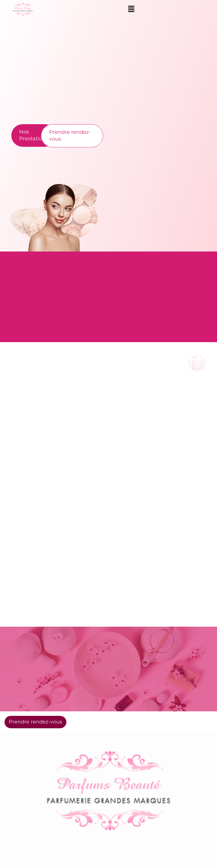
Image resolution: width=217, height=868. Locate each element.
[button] (131, 9)
